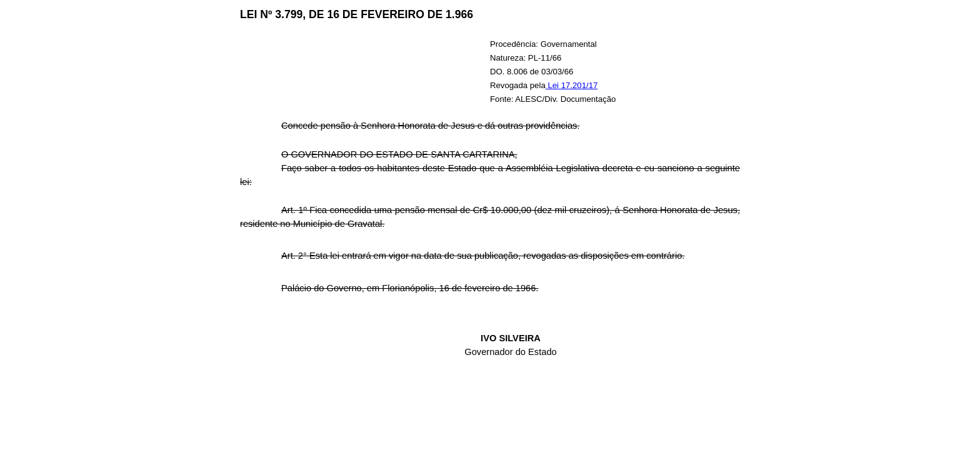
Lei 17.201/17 (572, 85)
